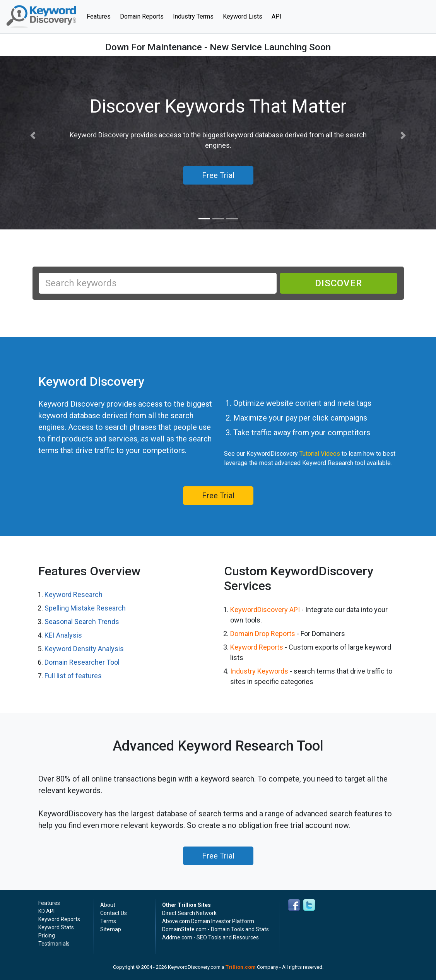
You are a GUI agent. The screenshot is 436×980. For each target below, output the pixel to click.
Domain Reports (142, 16)
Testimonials (54, 944)
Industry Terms (193, 16)
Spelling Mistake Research (85, 608)
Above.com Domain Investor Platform (208, 921)
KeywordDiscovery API (265, 610)
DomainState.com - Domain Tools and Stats (215, 929)
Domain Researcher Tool (82, 662)
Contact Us (114, 913)
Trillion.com (241, 967)
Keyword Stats (56, 927)
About (108, 905)
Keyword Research (74, 594)
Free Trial (218, 496)
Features (101, 16)
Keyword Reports (257, 647)
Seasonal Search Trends (82, 622)
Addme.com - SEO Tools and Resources (210, 937)
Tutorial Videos (320, 454)
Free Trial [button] (218, 175)
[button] (33, 136)
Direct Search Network (189, 913)
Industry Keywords (259, 671)
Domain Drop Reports (263, 634)
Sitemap (111, 929)
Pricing (47, 936)
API (277, 16)
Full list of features (73, 676)
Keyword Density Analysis (84, 649)
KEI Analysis (63, 635)
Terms (108, 921)
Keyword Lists (243, 16)
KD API (46, 911)
